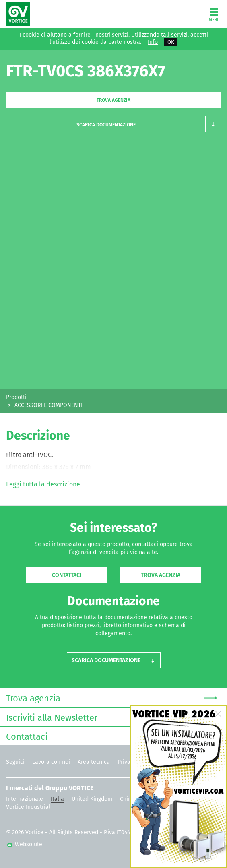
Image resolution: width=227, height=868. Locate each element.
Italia (57, 799)
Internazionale (25, 799)
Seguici (15, 762)
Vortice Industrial (28, 807)
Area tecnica (94, 762)
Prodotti (16, 397)
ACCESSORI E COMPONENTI (48, 405)
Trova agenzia (113, 100)
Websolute (25, 844)
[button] (113, 124)
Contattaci (67, 575)
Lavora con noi (51, 762)
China (127, 799)
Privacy (127, 762)
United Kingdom (92, 799)
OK (171, 42)
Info (153, 42)
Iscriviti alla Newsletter (111, 717)
